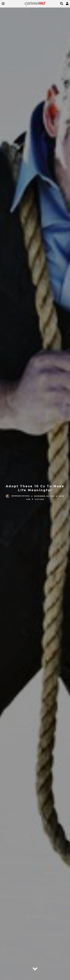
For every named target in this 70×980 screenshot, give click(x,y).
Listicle (39, 499)
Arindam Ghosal (18, 496)
